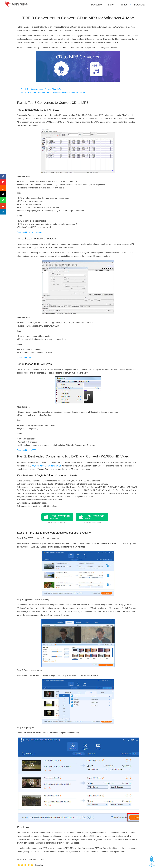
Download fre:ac (24, 358)
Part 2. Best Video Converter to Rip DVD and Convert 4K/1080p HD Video (53, 92)
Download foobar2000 (27, 450)
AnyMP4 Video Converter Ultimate (46, 466)
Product (124, 4)
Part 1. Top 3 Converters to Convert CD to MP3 (41, 89)
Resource (97, 5)
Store (111, 5)
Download (140, 5)
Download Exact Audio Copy (29, 232)
